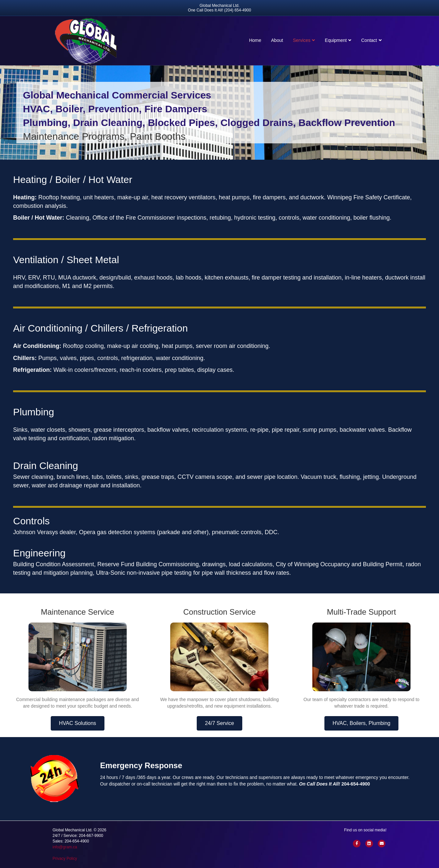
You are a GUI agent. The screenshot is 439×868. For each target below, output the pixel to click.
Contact (369, 40)
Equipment (336, 40)
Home (255, 40)
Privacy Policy (65, 859)
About (277, 40)
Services (302, 40)
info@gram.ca (65, 847)
